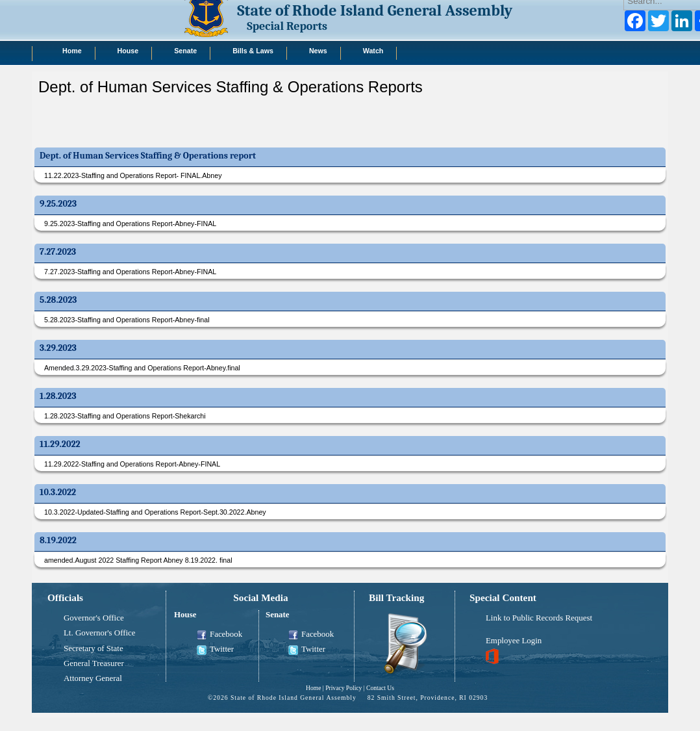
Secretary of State (94, 648)
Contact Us (380, 688)
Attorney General (93, 678)
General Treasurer (94, 663)
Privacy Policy (344, 688)
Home (313, 688)
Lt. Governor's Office (100, 633)
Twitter (215, 650)
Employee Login (514, 641)
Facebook (219, 635)
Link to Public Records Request (539, 618)
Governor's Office (94, 618)
